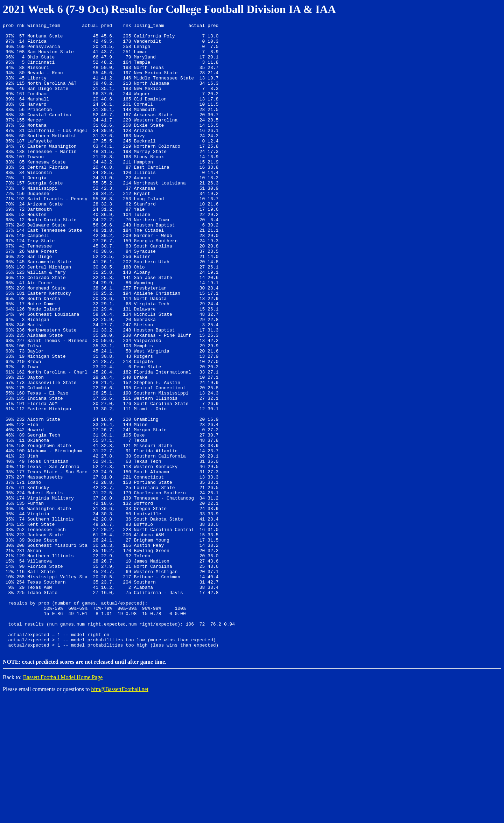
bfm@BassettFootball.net (120, 814)
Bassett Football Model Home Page (63, 802)
